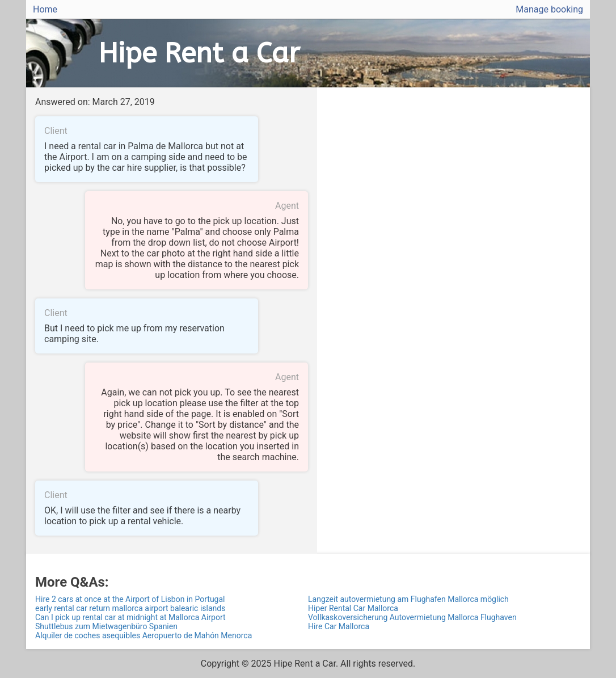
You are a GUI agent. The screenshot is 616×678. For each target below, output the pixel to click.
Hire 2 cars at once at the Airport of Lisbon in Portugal (130, 599)
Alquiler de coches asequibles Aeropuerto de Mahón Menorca (144, 635)
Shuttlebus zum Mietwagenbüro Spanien (106, 626)
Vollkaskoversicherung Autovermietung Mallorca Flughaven (412, 617)
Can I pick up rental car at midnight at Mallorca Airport (130, 617)
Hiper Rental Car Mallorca (353, 608)
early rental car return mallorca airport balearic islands (130, 608)
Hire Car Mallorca (339, 626)
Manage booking (549, 9)
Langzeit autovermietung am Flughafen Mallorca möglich (408, 599)
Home (45, 9)
